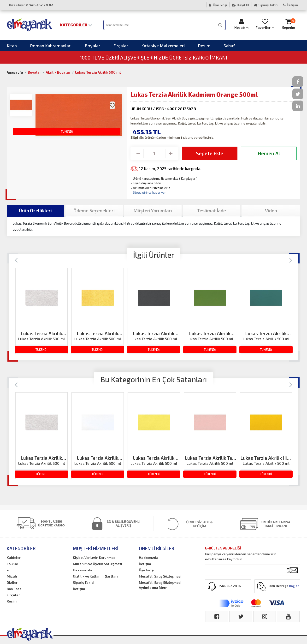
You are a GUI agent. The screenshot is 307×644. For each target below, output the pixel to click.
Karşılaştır (188, 179)
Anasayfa (15, 72)
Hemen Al (269, 153)
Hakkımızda (83, 570)
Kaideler (14, 558)
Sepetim (289, 24)
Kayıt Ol (240, 5)
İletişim (290, 5)
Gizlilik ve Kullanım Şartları (95, 576)
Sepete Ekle (210, 153)
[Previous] (16, 260)
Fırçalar (121, 46)
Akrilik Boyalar (58, 72)
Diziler (12, 582)
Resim (204, 46)
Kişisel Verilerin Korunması (95, 558)
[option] (41, 311)
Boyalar (92, 46)
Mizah (12, 576)
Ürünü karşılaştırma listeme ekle (154, 179)
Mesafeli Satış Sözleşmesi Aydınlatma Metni (160, 585)
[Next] (291, 260)
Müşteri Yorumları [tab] (153, 211)
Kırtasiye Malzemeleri (163, 46)
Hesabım (242, 24)
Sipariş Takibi (266, 5)
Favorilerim (265, 24)
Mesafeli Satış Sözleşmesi (160, 576)
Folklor (12, 564)
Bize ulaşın (31, 5)
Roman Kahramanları (51, 46)
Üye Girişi (218, 5)
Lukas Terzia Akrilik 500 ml (98, 72)
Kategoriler (76, 25)
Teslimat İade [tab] (212, 211)
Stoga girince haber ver (148, 192)
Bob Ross (14, 589)
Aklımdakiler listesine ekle (150, 188)
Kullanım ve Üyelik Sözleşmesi (97, 564)
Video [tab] (271, 211)
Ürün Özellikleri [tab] (35, 211)
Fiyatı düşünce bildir (146, 183)
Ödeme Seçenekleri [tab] (94, 211)
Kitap (12, 46)
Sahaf (229, 46)
